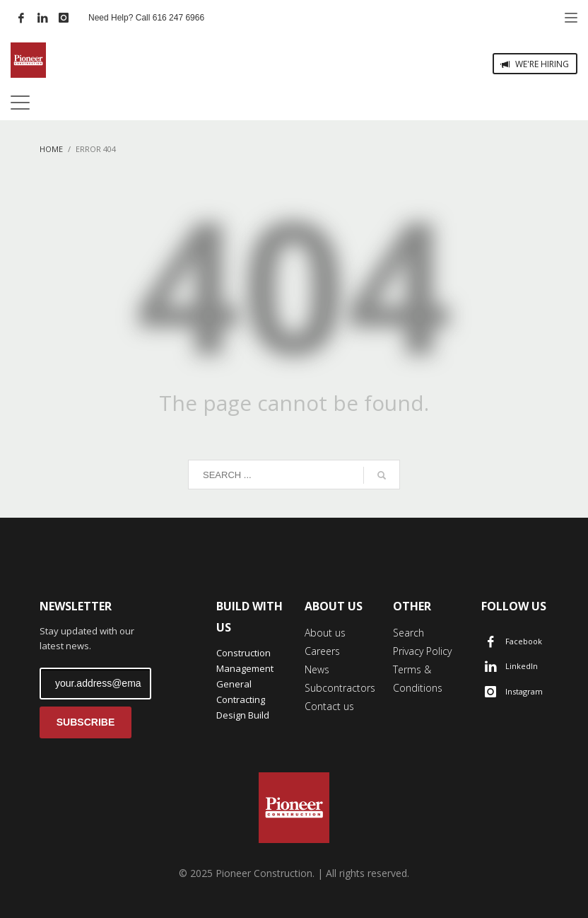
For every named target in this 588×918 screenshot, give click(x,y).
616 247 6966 (178, 18)
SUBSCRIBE (86, 722)
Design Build (243, 715)
